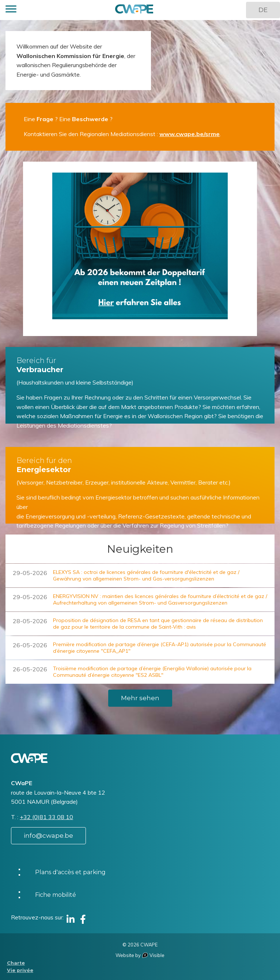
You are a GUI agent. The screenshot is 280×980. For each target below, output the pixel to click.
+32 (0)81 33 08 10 (46, 817)
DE (263, 10)
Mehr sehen (140, 698)
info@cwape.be (48, 836)
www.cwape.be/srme (190, 134)
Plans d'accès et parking (70, 872)
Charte (16, 963)
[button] (11, 10)
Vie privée (20, 970)
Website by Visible (140, 955)
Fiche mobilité (56, 895)
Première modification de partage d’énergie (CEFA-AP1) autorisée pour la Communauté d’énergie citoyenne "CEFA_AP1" (160, 648)
